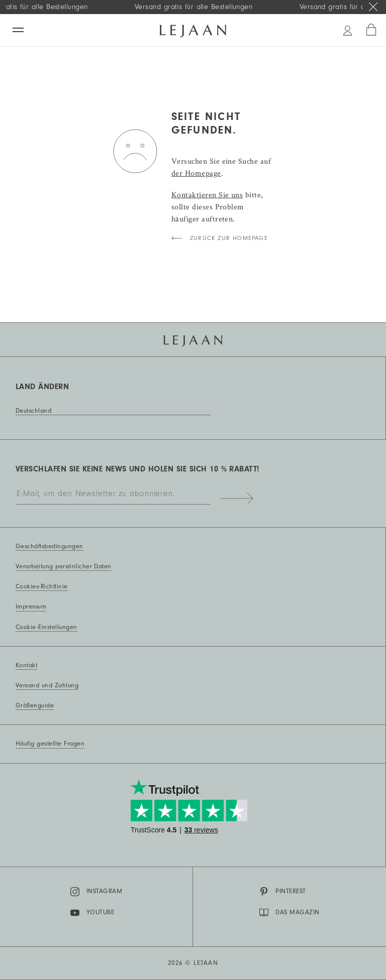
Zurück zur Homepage (229, 238)
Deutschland (33, 411)
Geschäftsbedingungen (50, 546)
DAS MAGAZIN (289, 912)
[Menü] (18, 30)
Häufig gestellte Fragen (50, 744)
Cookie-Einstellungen (46, 627)
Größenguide (35, 705)
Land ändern (42, 387)
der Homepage (196, 173)
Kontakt (26, 665)
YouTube (92, 913)
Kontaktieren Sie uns (207, 195)
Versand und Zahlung (47, 685)
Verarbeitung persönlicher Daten (64, 566)
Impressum (31, 606)
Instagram (96, 892)
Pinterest (282, 892)
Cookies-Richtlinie (42, 586)
